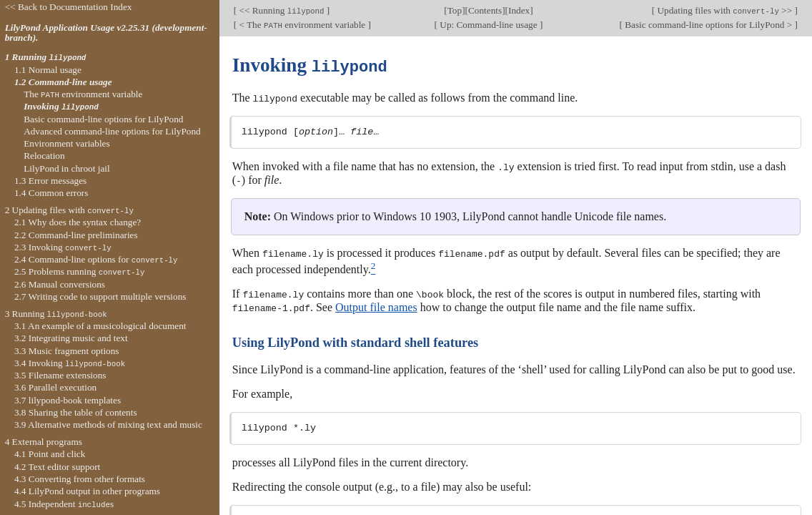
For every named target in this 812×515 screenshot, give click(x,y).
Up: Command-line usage (489, 25)
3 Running (56, 314)
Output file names (376, 304)
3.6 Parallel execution (55, 387)
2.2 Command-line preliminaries (76, 235)
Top (455, 10)
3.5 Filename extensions (60, 375)
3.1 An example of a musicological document (100, 326)
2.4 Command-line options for (96, 259)
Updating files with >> (724, 10)
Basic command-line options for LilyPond (103, 119)
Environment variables (66, 143)
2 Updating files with (69, 210)
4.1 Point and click (50, 454)
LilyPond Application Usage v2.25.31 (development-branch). (106, 33)
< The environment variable (302, 25)
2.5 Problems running (80, 271)
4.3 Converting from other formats (80, 479)
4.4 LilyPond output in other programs (87, 491)
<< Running (282, 10)
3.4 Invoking (70, 363)
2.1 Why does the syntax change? (78, 222)
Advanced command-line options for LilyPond (112, 131)
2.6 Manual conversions (60, 284)
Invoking (61, 106)
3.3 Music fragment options (67, 351)
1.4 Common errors (51, 193)
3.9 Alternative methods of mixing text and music (108, 425)
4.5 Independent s (64, 504)
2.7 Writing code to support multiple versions (100, 296)
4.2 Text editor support (57, 467)
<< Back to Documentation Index (69, 7)
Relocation (44, 156)
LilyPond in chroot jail (67, 168)
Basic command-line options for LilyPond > (709, 25)
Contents (485, 10)
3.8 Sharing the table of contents (76, 412)
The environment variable (83, 94)
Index (519, 10)
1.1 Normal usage (48, 70)
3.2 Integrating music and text (71, 338)
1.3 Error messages (50, 181)
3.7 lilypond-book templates (68, 400)
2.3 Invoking (63, 247)
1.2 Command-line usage (63, 82)
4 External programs (44, 442)
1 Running (46, 57)
